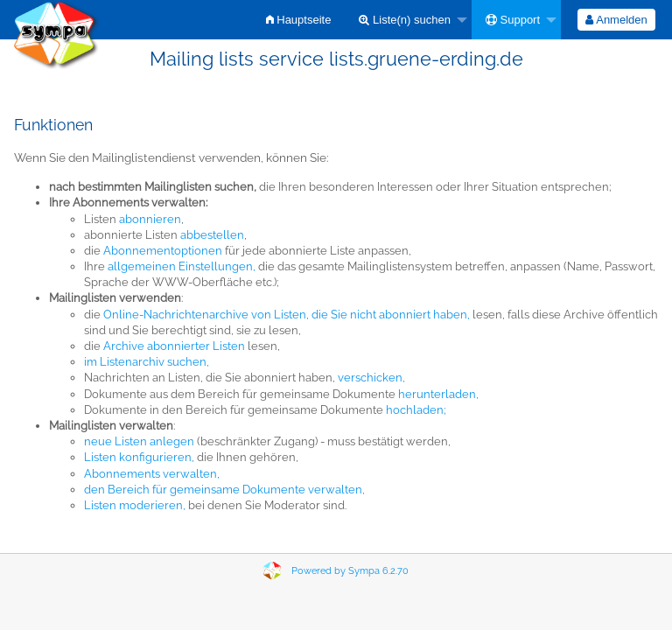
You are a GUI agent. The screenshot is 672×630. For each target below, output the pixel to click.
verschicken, (371, 378)
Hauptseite (299, 20)
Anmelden (616, 20)
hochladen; (416, 410)
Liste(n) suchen (405, 20)
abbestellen (212, 235)
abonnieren (150, 219)
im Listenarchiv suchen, (147, 362)
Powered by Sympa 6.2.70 (350, 571)
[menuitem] (299, 20)
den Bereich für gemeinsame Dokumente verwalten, (224, 490)
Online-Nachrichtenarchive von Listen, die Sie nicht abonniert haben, (287, 315)
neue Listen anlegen (139, 441)
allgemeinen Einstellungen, (182, 266)
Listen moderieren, (135, 505)
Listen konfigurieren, (139, 457)
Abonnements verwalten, (152, 474)
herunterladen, (438, 394)
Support (513, 20)
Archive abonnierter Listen (174, 346)
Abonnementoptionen (163, 251)
